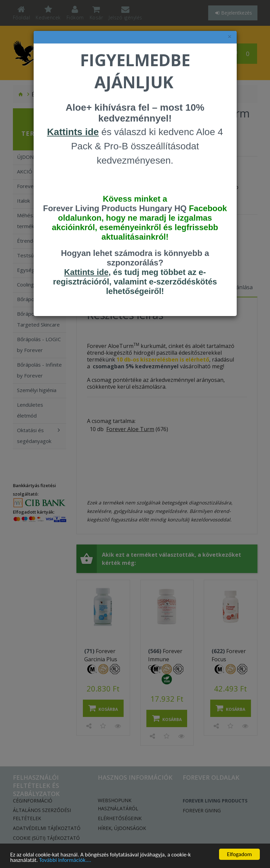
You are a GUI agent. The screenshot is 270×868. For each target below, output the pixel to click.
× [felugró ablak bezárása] (230, 37)
